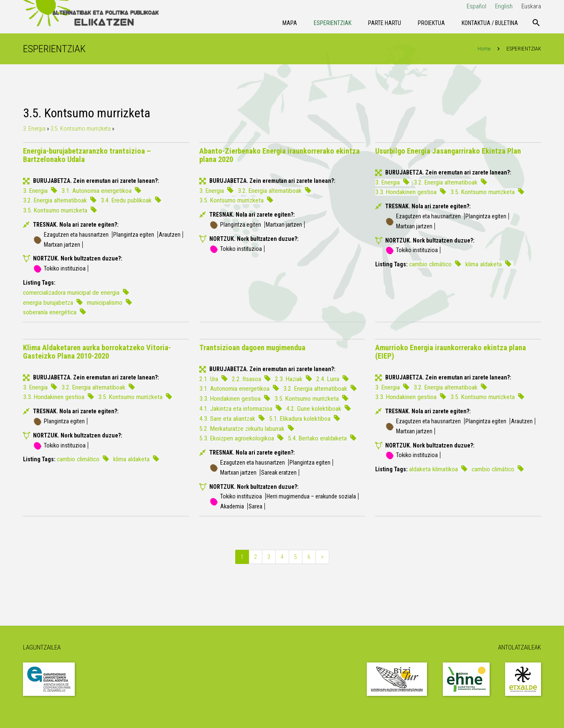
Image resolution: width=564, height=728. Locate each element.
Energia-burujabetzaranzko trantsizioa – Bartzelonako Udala (87, 155)
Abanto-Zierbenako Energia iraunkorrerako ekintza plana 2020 (279, 155)
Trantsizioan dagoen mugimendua (252, 348)
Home (484, 49)
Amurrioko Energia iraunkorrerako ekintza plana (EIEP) (451, 352)
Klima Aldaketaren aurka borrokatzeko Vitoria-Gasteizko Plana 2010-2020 (97, 352)
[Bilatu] (536, 23)
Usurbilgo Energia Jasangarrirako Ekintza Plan (448, 151)
